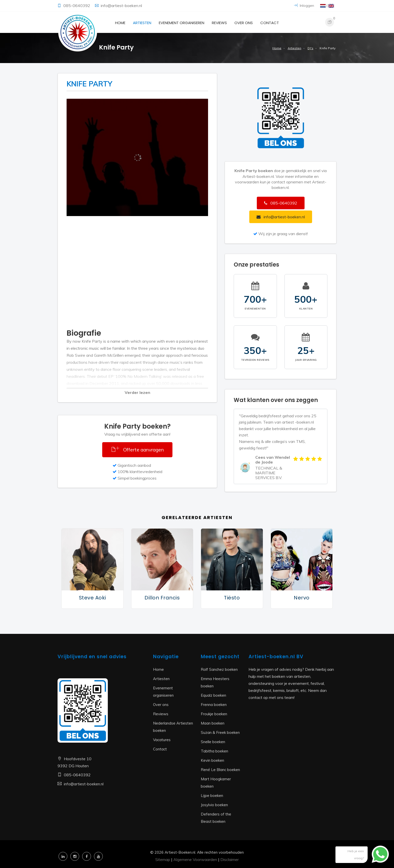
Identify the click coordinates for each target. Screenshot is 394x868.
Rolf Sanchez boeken (219, 669)
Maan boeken (213, 723)
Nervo (302, 598)
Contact (270, 23)
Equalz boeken (213, 695)
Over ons (244, 23)
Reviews (219, 23)
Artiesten (142, 23)
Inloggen (304, 6)
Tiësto (232, 598)
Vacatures (162, 740)
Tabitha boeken (214, 751)
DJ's (310, 48)
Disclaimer (230, 859)
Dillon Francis (162, 598)
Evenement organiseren (182, 23)
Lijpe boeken (212, 796)
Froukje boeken (214, 714)
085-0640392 (77, 6)
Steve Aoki (92, 598)
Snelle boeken (213, 742)
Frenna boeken (214, 705)
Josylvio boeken (214, 805)
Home (120, 23)
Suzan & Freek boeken (220, 732)
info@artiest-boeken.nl (121, 6)
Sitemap (163, 859)
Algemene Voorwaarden (195, 859)
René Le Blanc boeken (220, 770)
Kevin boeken (212, 760)
